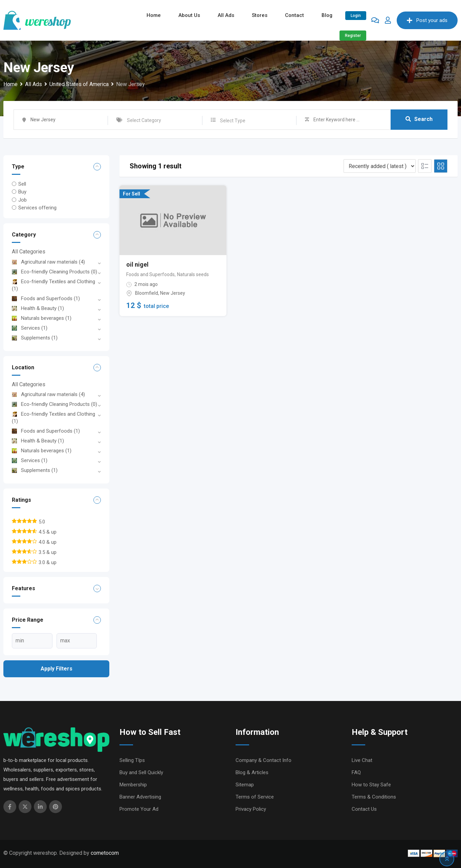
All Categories (29, 252)
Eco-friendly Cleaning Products (54, 272)
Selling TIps (132, 760)
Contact (294, 15)
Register (353, 36)
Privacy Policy (251, 809)
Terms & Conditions (374, 797)
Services (30, 328)
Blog (327, 15)
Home (154, 15)
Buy (22, 192)
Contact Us (364, 809)
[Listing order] (380, 166)
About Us (189, 15)
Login (356, 16)
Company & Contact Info (264, 760)
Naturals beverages (42, 318)
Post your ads (427, 20)
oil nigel (137, 264)
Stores (260, 15)
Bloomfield (147, 293)
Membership (133, 785)
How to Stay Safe (371, 785)
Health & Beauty (38, 308)
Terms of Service (255, 797)
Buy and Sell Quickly (141, 772)
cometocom (105, 853)
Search (419, 119)
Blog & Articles (252, 772)
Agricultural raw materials (48, 262)
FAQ (356, 772)
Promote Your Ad (139, 809)
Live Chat (362, 760)
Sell (22, 184)
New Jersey (173, 293)
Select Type (233, 121)
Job (23, 200)
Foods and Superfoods (46, 298)
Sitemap (245, 785)
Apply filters (57, 669)
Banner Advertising (140, 797)
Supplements (35, 338)
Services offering (37, 208)
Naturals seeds (193, 274)
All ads (226, 15)
